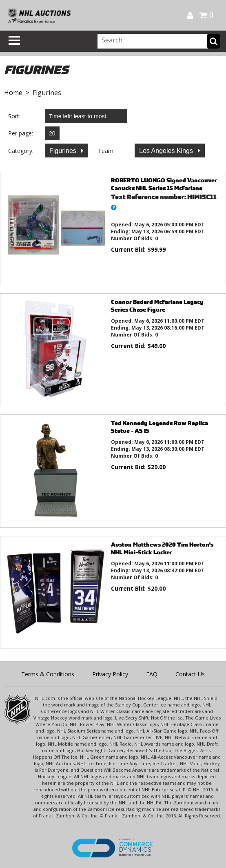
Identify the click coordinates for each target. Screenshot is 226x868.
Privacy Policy (110, 674)
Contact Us (190, 674)
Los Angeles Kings (167, 151)
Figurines (64, 151)
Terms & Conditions (48, 674)
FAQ (152, 674)
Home (13, 93)
